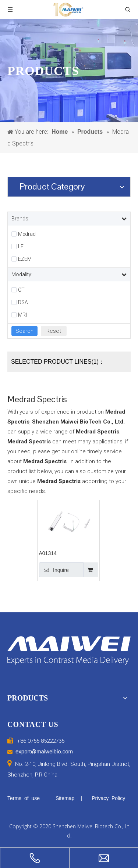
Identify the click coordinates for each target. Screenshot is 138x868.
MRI (22, 315)
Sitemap (65, 798)
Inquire (54, 570)
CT (21, 290)
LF (21, 246)
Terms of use (24, 798)
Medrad (27, 234)
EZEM (25, 259)
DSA (23, 302)
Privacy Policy (108, 798)
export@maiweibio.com (44, 751)
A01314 (48, 553)
